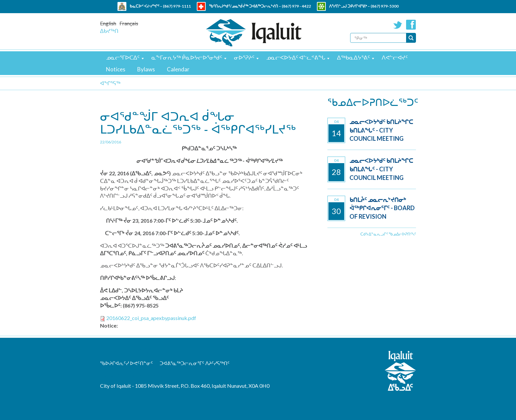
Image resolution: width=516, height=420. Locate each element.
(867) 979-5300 (385, 6)
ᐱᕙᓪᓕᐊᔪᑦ (395, 57)
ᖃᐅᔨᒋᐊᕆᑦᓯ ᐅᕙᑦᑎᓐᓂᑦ (127, 363)
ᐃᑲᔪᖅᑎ (109, 31)
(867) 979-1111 (177, 6)
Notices (116, 69)
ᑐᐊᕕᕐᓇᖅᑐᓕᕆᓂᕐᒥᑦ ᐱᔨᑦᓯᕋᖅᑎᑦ (195, 363)
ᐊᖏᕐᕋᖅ (110, 83)
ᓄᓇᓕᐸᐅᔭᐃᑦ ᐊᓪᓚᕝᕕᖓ (296, 57)
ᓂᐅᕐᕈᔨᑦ (244, 57)
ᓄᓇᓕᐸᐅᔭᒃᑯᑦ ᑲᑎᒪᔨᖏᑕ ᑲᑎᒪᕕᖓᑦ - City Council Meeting (381, 130)
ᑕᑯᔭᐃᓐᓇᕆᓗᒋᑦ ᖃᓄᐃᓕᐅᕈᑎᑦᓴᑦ (388, 234)
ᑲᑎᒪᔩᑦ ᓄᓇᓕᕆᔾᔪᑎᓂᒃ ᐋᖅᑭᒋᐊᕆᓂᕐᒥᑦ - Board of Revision (382, 208)
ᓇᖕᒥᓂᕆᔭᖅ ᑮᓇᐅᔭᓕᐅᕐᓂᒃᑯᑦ (187, 57)
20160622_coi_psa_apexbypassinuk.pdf (151, 318)
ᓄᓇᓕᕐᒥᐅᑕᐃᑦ (123, 57)
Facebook (411, 25)
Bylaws (146, 69)
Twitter (398, 25)
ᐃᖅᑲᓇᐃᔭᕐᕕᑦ (353, 57)
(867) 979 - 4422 (296, 6)
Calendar (178, 69)
